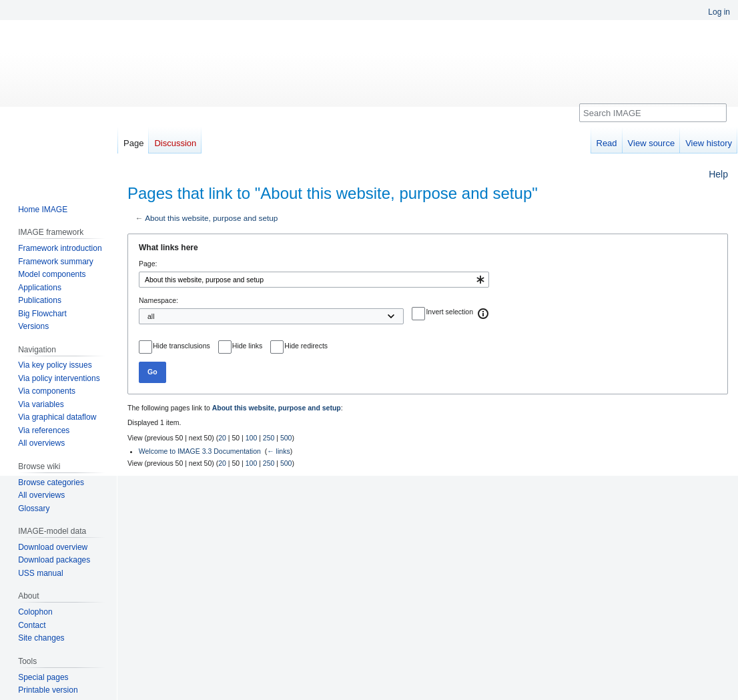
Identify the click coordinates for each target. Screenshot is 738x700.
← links (278, 451)
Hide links (248, 346)
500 (286, 438)
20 (222, 438)
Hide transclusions (181, 346)
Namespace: (158, 300)
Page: (148, 264)
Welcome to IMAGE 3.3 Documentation (200, 451)
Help (718, 174)
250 (269, 438)
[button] (484, 314)
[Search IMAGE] (653, 113)
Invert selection (449, 312)
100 (252, 438)
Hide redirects (306, 346)
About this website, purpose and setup (211, 218)
